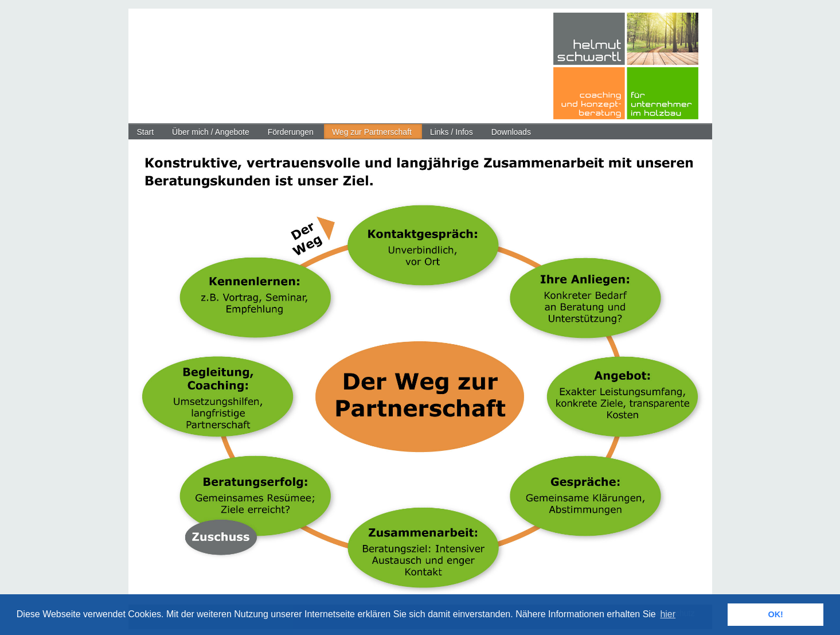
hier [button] (668, 614)
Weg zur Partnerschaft (372, 132)
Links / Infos (452, 132)
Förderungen (291, 132)
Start (146, 132)
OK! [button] (775, 614)
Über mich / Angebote (211, 132)
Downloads (511, 132)
